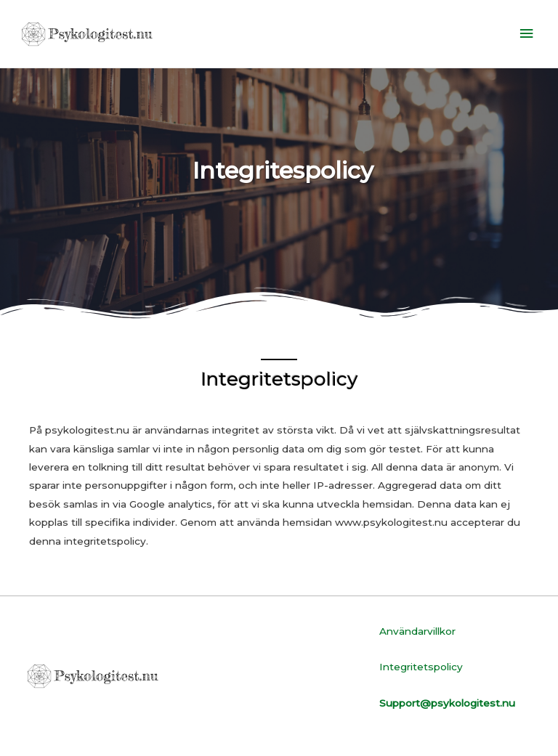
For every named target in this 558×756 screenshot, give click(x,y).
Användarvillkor (417, 631)
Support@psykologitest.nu (447, 703)
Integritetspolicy (421, 667)
